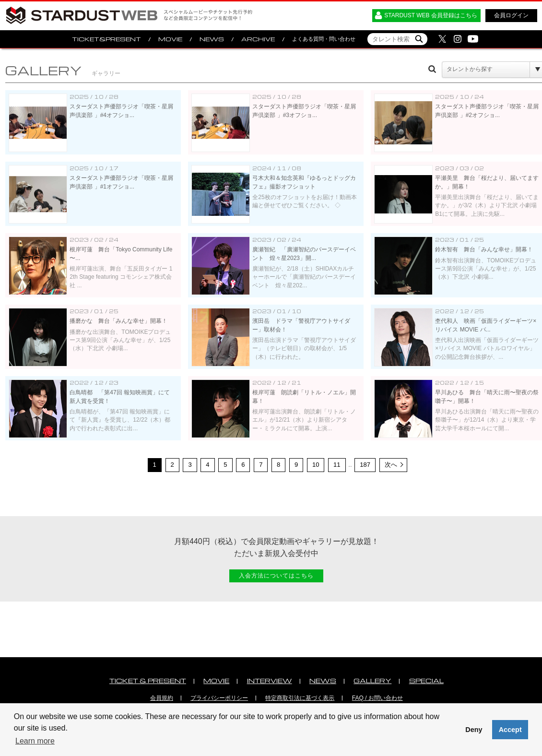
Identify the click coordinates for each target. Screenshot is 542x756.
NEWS (212, 39)
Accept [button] (510, 730)
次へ (391, 465)
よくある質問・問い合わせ (324, 39)
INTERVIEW (270, 680)
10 (316, 465)
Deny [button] (474, 730)
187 (365, 465)
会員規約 (162, 698)
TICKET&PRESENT (106, 39)
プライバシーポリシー (219, 698)
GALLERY (372, 680)
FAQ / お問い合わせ (377, 698)
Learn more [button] (35, 741)
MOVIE (170, 39)
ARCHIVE (258, 39)
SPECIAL (426, 680)
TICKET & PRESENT (148, 680)
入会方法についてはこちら (276, 576)
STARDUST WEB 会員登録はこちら (431, 15)
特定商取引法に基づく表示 (300, 698)
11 (337, 465)
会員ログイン (511, 15)
